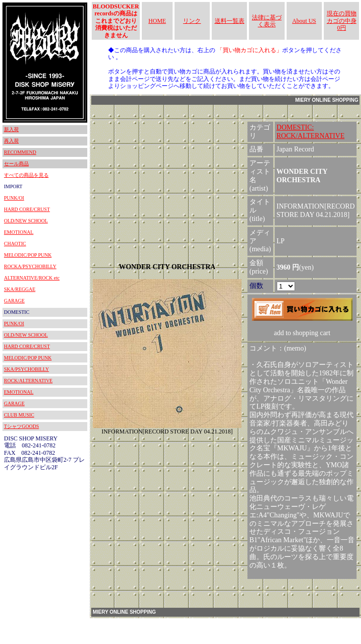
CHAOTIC (15, 244)
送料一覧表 (230, 21)
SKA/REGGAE (20, 289)
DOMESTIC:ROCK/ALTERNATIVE (311, 132)
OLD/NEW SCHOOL (26, 221)
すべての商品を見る (26, 175)
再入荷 (11, 141)
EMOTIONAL (19, 232)
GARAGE (14, 301)
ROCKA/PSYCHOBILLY (30, 266)
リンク (192, 21)
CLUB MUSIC (19, 415)
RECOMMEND (20, 152)
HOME (157, 21)
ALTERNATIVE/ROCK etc (32, 278)
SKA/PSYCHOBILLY (27, 369)
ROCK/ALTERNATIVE (28, 381)
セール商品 (16, 164)
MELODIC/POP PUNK (28, 255)
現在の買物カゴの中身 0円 (342, 21)
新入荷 (11, 129)
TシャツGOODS (22, 426)
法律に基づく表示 (267, 21)
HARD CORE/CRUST (27, 209)
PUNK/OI (14, 198)
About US (304, 21)
